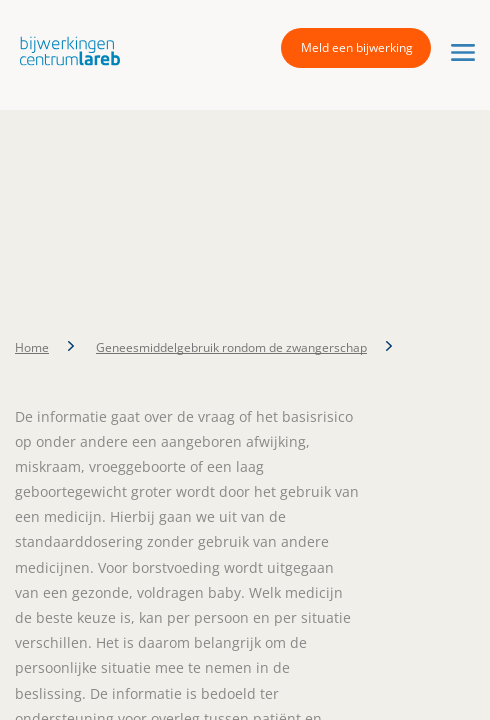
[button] (65, 50)
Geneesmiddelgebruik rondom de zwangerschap (231, 347)
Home (32, 347)
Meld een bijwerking (357, 47)
